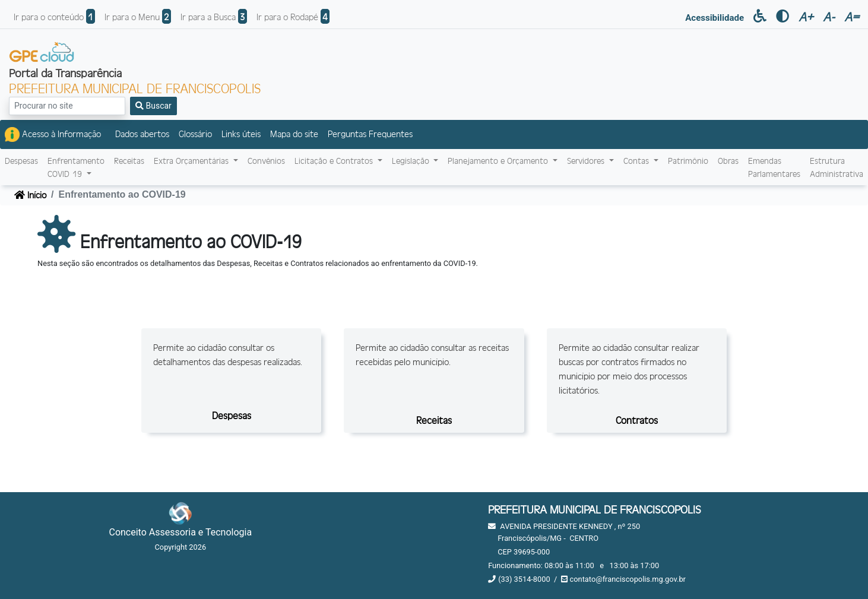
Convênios (266, 160)
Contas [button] (637, 160)
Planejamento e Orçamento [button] (499, 160)
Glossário (195, 133)
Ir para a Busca (214, 16)
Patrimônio (688, 160)
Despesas (21, 160)
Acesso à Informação (53, 134)
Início (30, 194)
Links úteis (241, 133)
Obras (728, 160)
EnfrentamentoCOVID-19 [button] (76, 167)
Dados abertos (142, 133)
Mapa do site (294, 133)
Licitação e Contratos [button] (335, 160)
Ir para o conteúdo (54, 16)
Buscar (153, 106)
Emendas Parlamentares (774, 167)
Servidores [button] (587, 160)
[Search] (67, 106)
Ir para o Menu (138, 16)
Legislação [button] (412, 160)
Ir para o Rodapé (293, 16)
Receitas (129, 160)
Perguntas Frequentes (370, 133)
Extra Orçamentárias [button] (192, 160)
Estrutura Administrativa (837, 167)
